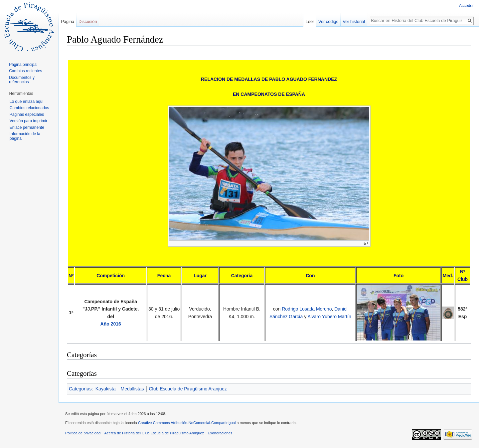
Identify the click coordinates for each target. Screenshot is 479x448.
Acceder (466, 6)
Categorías (80, 389)
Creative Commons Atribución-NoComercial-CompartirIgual (187, 423)
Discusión (88, 21)
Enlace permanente (27, 127)
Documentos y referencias (22, 80)
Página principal (23, 65)
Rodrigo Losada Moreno (307, 309)
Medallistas (132, 389)
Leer (310, 21)
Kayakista (106, 389)
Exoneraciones (220, 433)
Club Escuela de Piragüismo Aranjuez (188, 389)
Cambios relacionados (29, 108)
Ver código (328, 21)
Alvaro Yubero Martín (329, 317)
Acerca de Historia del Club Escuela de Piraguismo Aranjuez (154, 433)
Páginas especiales (27, 114)
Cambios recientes (25, 71)
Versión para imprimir (28, 121)
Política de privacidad (83, 433)
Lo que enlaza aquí (27, 102)
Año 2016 (111, 324)
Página (68, 21)
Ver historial (354, 21)
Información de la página (25, 136)
